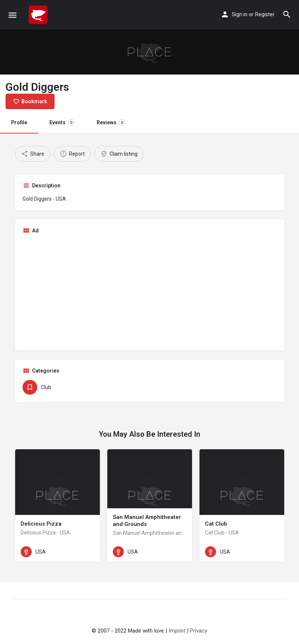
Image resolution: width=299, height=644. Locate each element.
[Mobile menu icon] (13, 15)
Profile (19, 122)
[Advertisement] (150, 291)
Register (265, 14)
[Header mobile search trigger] (287, 14)
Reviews (111, 122)
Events (62, 122)
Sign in (240, 14)
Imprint (177, 631)
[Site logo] (39, 15)
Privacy (199, 631)
